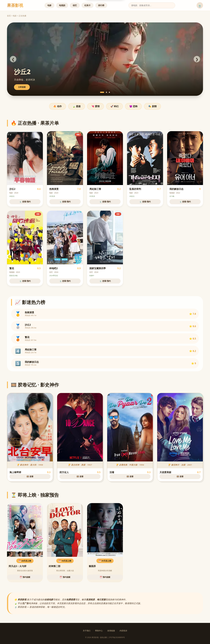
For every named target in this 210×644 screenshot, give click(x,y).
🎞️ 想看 (30, 476)
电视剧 (62, 5)
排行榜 (101, 5)
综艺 (75, 5)
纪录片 (87, 5)
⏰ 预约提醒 (25, 577)
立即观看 (22, 87)
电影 (49, 5)
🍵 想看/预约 (25, 202)
